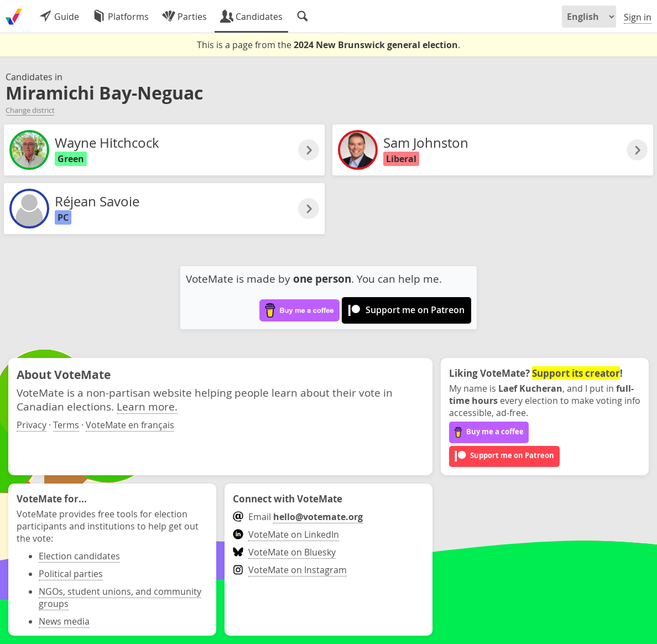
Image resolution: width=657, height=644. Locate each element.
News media (64, 621)
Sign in (638, 17)
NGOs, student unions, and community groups (120, 598)
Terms (66, 425)
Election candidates (79, 556)
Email (298, 517)
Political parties (71, 574)
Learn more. (147, 406)
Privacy (32, 425)
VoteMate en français (130, 425)
